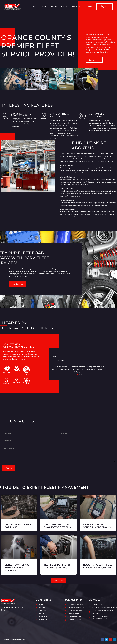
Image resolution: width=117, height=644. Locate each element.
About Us (54, 7)
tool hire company (60, 131)
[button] (78, 374)
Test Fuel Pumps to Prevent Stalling (57, 566)
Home (33, 7)
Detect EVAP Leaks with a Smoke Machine (17, 568)
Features (43, 7)
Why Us (64, 7)
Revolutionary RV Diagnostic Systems (57, 526)
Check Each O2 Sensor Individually (97, 526)
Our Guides (88, 7)
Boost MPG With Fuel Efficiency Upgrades (98, 566)
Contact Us (75, 7)
